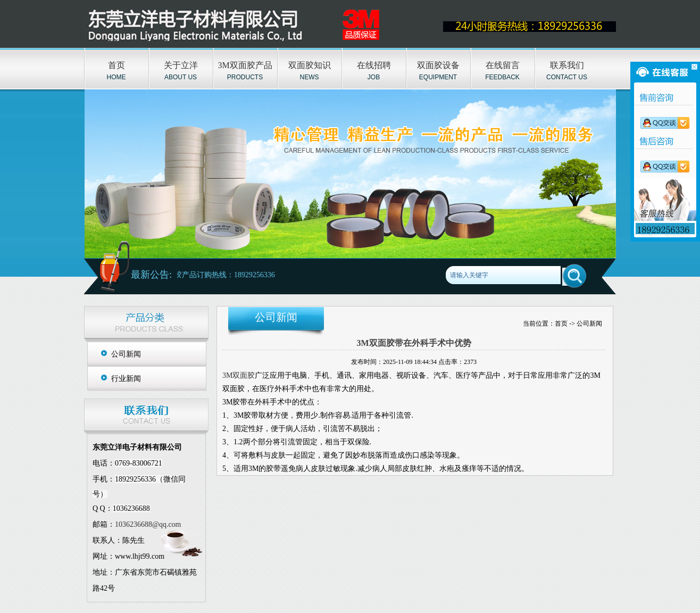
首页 (116, 65)
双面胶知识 (310, 65)
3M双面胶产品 (245, 65)
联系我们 (567, 65)
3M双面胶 (239, 375)
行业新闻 (126, 379)
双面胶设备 (438, 65)
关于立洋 (181, 65)
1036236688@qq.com (148, 524)
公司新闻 (126, 354)
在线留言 (503, 65)
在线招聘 (374, 65)
